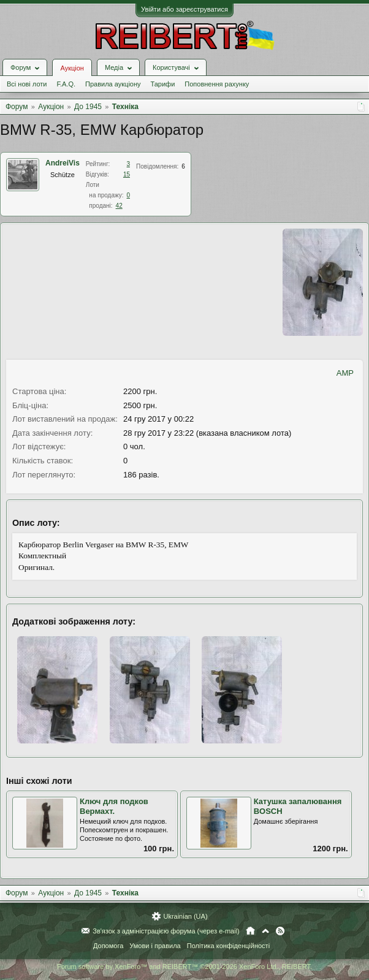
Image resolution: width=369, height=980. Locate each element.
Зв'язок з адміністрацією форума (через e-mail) (166, 931)
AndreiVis (63, 163)
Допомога (108, 946)
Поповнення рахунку (217, 84)
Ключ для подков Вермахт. (114, 807)
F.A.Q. (66, 84)
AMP (345, 373)
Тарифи (163, 84)
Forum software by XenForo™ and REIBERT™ (184, 967)
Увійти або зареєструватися (184, 9)
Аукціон (72, 68)
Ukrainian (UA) (185, 916)
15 (127, 174)
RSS (280, 931)
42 (119, 206)
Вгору (265, 931)
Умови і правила (155, 946)
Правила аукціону (113, 84)
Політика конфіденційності (228, 946)
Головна (250, 931)
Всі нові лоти (27, 84)
